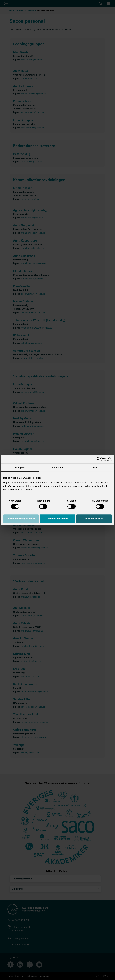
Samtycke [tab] (20, 467)
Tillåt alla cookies (94, 519)
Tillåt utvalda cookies (57, 519)
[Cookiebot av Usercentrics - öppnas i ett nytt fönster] (99, 459)
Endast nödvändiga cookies (21, 519)
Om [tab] (95, 467)
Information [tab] (57, 467)
